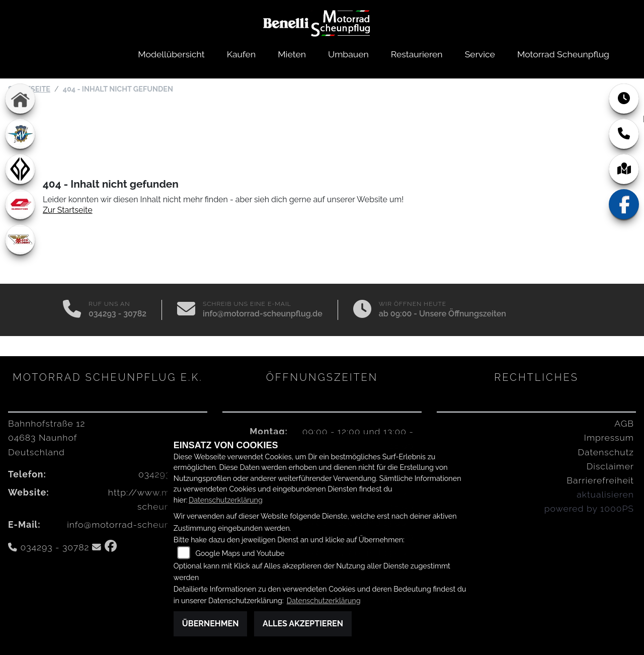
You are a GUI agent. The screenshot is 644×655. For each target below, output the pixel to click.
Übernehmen (211, 624)
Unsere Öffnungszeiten (463, 314)
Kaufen (241, 54)
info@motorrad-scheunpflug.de (263, 314)
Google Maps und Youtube (240, 553)
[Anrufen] (72, 310)
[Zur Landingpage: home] (20, 99)
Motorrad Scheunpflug (563, 54)
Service (480, 54)
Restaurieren (417, 54)
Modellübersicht (171, 54)
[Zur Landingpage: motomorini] (20, 239)
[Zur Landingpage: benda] (20, 169)
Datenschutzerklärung (226, 500)
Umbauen (348, 54)
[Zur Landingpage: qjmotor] (20, 204)
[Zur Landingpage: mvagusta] (20, 134)
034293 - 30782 (117, 314)
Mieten (292, 54)
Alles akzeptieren (303, 624)
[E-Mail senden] (186, 310)
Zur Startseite (68, 210)
